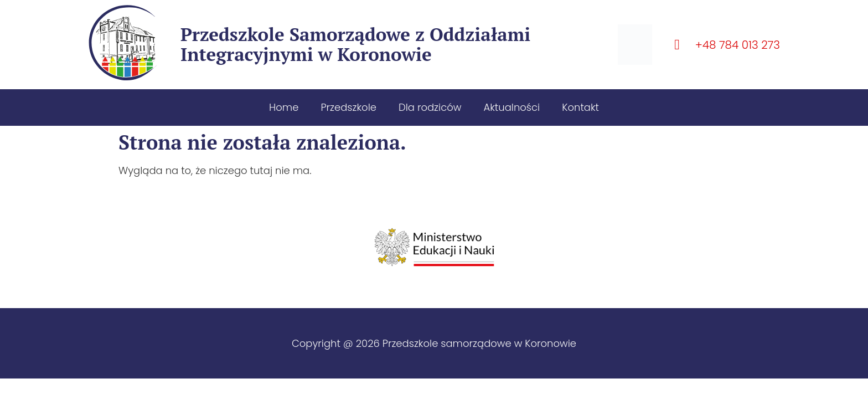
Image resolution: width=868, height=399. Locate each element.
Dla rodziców (430, 107)
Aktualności (512, 107)
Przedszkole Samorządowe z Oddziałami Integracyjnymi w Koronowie (355, 44)
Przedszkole (348, 107)
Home (284, 107)
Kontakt (580, 107)
